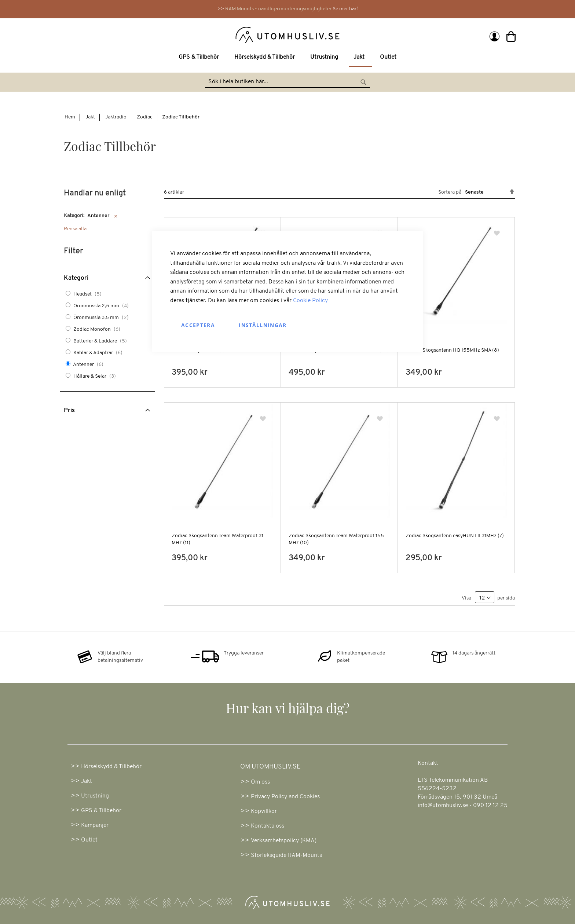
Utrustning (95, 796)
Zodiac (145, 117)
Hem (70, 117)
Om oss (260, 782)
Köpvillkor (264, 811)
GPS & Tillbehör (101, 811)
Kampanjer (95, 825)
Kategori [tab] (76, 278)
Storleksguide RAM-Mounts (286, 855)
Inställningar (263, 325)
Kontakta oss (268, 826)
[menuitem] (200, 57)
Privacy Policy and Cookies (285, 797)
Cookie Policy (310, 301)
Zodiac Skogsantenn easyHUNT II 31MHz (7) (455, 536)
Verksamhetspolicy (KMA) (284, 841)
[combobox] (287, 82)
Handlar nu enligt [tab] (95, 193)
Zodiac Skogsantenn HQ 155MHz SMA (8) (452, 350)
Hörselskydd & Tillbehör (111, 767)
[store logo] (175, 34)
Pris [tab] (69, 410)
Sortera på (450, 192)
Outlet (89, 840)
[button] (497, 234)
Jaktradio (116, 117)
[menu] (287, 58)
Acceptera (198, 325)
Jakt (90, 117)
